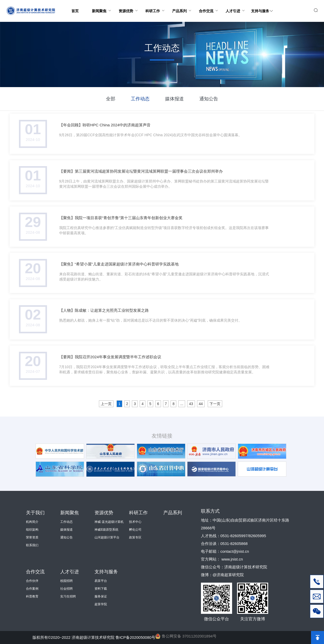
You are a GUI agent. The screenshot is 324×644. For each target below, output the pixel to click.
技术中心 (135, 522)
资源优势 (129, 6)
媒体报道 (174, 99)
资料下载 (101, 589)
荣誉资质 (32, 537)
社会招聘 (66, 589)
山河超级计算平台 (107, 537)
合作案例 (32, 589)
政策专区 (135, 537)
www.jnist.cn (232, 559)
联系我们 (32, 545)
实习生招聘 (68, 596)
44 (201, 404)
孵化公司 (135, 530)
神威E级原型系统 (106, 530)
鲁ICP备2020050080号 (135, 637)
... (182, 404)
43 (191, 404)
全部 (111, 99)
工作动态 (140, 99)
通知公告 (209, 99)
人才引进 (236, 6)
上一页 (106, 404)
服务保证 (101, 596)
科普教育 (32, 596)
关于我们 (35, 513)
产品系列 (182, 6)
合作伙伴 (32, 581)
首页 (75, 11)
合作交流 (209, 6)
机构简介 (32, 522)
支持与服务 (262, 7)
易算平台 (101, 581)
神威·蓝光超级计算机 (109, 522)
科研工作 (156, 6)
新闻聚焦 (102, 6)
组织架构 (32, 530)
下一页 (215, 404)
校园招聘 (66, 581)
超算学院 (101, 604)
